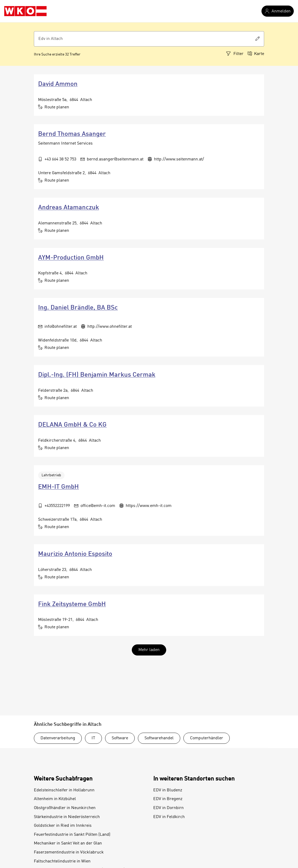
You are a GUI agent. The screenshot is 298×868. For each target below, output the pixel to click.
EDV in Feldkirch (169, 817)
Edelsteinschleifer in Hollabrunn (64, 790)
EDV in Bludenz (168, 790)
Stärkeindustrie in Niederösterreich (67, 817)
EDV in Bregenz (168, 799)
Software (120, 738)
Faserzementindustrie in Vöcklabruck (69, 852)
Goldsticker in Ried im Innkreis (63, 826)
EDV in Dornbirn (168, 808)
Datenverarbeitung (58, 738)
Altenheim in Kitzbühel (55, 799)
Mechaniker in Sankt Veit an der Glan (68, 843)
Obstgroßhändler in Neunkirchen (65, 808)
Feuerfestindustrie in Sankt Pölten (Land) (72, 835)
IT (93, 738)
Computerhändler (207, 738)
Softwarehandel (159, 738)
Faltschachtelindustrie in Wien (62, 861)
